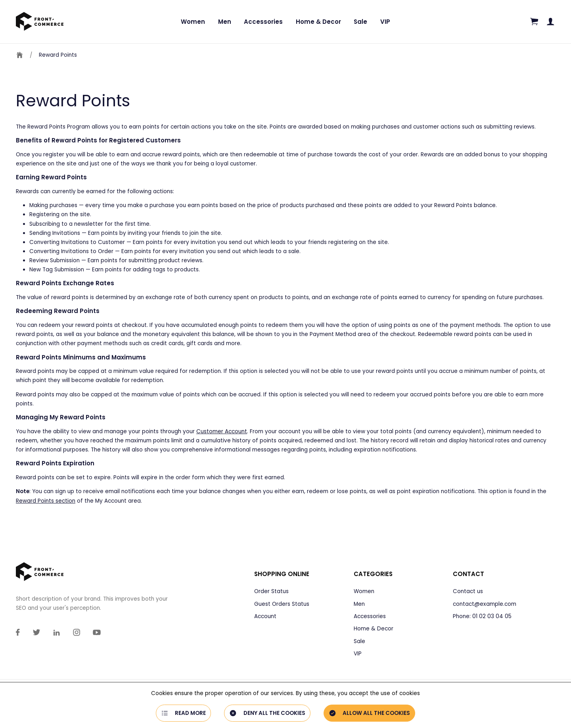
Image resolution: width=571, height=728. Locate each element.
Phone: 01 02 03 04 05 (482, 616)
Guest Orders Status (282, 604)
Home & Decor (318, 22)
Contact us (468, 591)
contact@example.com (485, 604)
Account (265, 616)
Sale (360, 22)
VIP (385, 22)
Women (193, 22)
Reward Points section (46, 501)
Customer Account (222, 431)
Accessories (263, 22)
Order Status (271, 591)
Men (225, 22)
